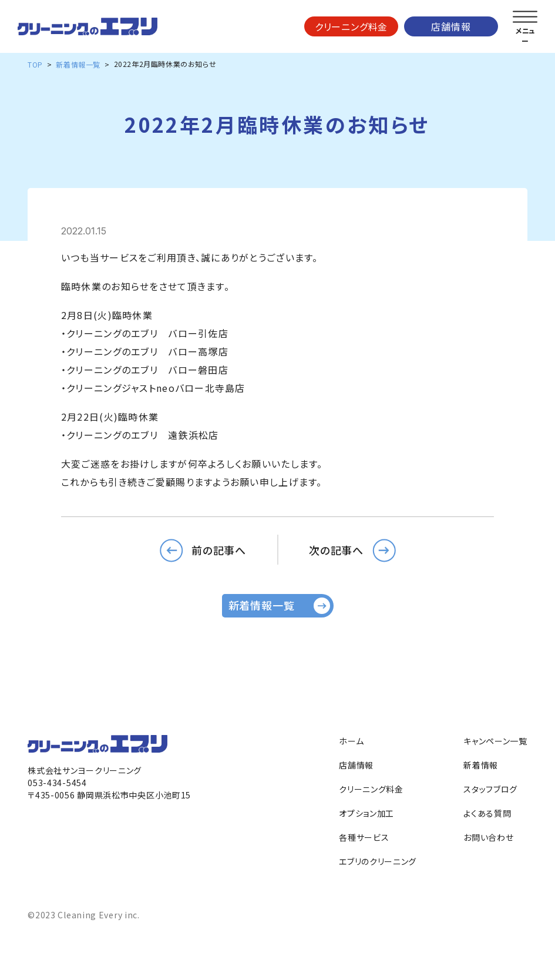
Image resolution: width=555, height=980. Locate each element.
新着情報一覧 (78, 64)
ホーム (351, 741)
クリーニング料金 (351, 26)
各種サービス (364, 837)
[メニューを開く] (525, 17)
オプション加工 (366, 813)
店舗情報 (451, 26)
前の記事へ (219, 549)
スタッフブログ (490, 789)
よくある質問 (487, 813)
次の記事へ (337, 549)
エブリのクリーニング (378, 861)
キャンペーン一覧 (495, 741)
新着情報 (481, 765)
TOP (35, 64)
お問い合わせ (488, 837)
